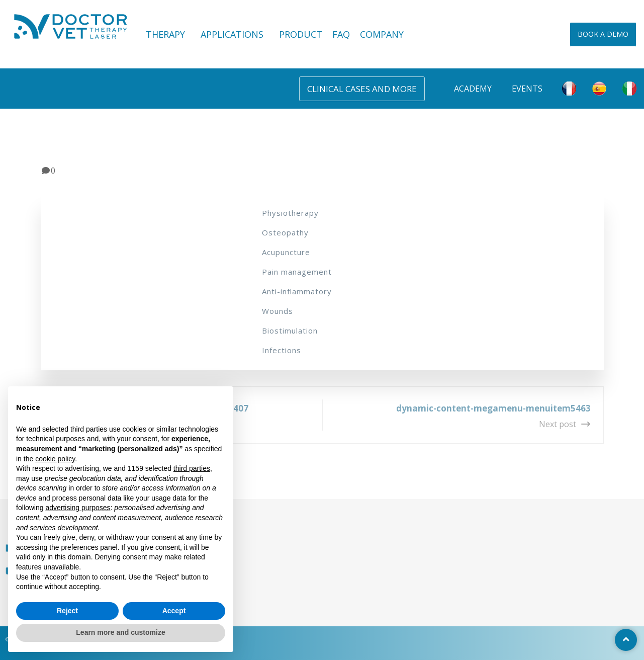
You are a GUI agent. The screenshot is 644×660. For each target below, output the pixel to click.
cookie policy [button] (55, 459)
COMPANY (382, 34)
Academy (473, 89)
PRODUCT (301, 34)
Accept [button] (174, 611)
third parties (192, 468)
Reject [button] (67, 611)
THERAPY (168, 34)
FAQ (341, 34)
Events (527, 89)
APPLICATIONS (235, 34)
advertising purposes (78, 508)
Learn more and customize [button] (120, 632)
